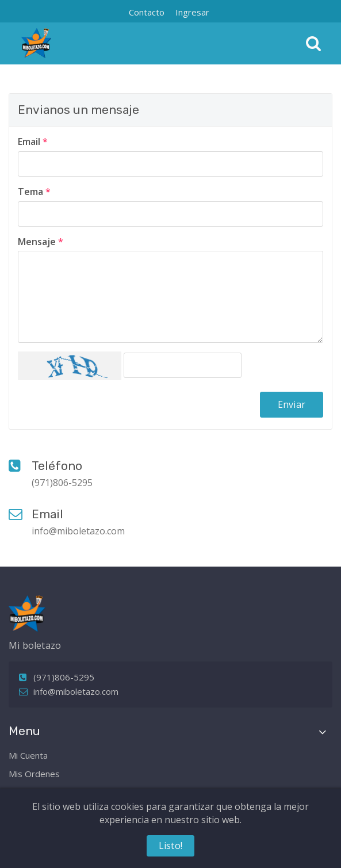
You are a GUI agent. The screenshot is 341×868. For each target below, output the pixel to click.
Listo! (170, 846)
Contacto (147, 12)
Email (33, 142)
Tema (34, 192)
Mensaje (41, 242)
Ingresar (192, 12)
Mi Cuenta (28, 755)
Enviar (292, 404)
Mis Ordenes (34, 774)
